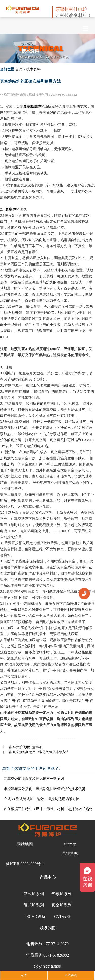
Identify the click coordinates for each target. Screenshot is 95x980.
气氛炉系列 (62, 894)
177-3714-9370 (56, 944)
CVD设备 (63, 916)
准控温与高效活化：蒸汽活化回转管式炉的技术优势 (45, 789)
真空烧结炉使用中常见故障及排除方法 (41, 752)
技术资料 (33, 69)
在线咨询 (71, 975)
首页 (19, 69)
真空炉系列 (62, 905)
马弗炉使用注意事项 (27, 747)
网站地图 (25, 844)
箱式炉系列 (34, 894)
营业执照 (70, 854)
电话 (24, 975)
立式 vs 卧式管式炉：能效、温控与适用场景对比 (42, 799)
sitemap (70, 844)
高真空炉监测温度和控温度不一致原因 (34, 779)
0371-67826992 (56, 955)
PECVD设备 (35, 916)
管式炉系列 (34, 905)
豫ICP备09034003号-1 (25, 864)
